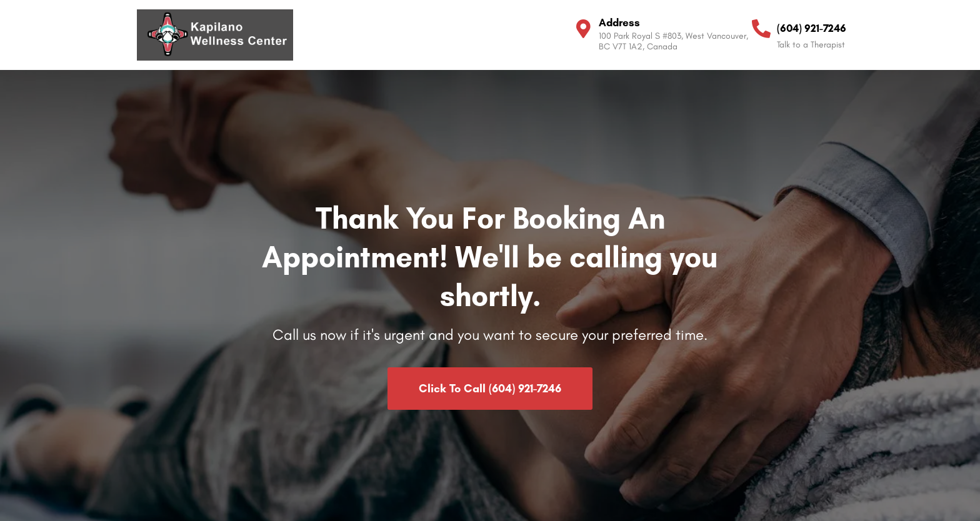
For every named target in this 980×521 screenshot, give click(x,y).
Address (619, 22)
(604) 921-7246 (812, 28)
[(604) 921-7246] (761, 29)
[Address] (583, 29)
